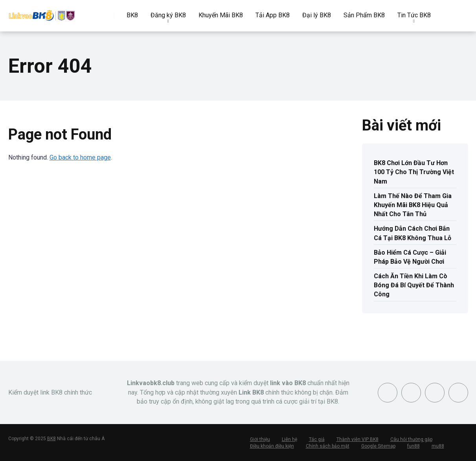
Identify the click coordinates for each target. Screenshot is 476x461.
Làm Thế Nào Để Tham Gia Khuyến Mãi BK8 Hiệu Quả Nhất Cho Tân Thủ (413, 205)
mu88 (438, 446)
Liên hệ (289, 439)
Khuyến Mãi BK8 (221, 15)
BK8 (132, 15)
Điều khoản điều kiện (272, 446)
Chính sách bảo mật (328, 446)
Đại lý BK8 (317, 15)
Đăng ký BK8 (168, 15)
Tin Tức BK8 (414, 15)
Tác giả (317, 439)
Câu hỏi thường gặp (411, 439)
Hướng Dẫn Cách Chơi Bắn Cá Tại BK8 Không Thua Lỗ (413, 233)
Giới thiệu (260, 439)
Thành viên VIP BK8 (357, 439)
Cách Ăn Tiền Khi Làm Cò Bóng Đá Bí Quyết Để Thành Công (414, 285)
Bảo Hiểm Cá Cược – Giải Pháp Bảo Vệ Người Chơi (410, 257)
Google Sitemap (378, 446)
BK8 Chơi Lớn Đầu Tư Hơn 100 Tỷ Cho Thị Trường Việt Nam (414, 172)
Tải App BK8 (273, 15)
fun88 (414, 446)
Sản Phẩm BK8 (364, 15)
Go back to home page (80, 157)
